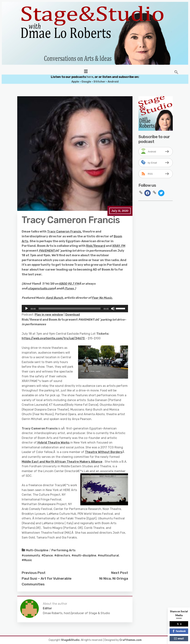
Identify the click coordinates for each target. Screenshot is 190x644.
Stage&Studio (70, 640)
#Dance (47, 555)
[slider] (70, 309)
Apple (75, 82)
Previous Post (34, 573)
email (179, 638)
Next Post (120, 573)
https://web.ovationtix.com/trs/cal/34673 (54, 338)
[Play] (27, 309)
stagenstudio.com (41, 288)
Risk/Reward (96, 246)
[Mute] (113, 309)
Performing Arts (63, 550)
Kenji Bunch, (54, 298)
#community (31, 555)
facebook (179, 631)
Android (113, 82)
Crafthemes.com (131, 640)
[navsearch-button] (176, 73)
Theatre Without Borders (104, 452)
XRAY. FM (119, 246)
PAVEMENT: (47, 251)
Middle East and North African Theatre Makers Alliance (62, 462)
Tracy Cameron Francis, (64, 232)
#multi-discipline (84, 555)
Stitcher (100, 82)
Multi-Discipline (37, 550)
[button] (86, 71)
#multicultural (108, 555)
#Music (27, 560)
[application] (75, 309)
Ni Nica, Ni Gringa (114, 578)
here (90, 77)
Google (86, 82)
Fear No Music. (102, 298)
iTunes (69, 288)
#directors (62, 555)
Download (73, 315)
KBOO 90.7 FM (69, 284)
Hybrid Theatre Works (53, 443)
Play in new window (49, 315)
